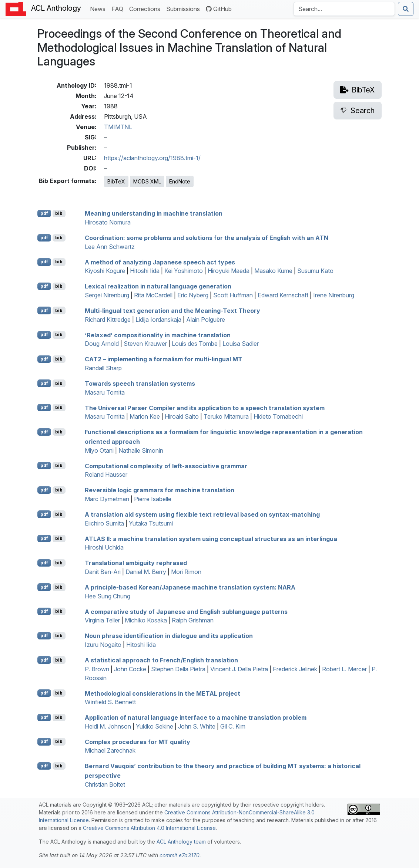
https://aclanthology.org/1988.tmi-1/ (152, 158)
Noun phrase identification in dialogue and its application (169, 636)
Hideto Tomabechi (278, 416)
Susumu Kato (315, 271)
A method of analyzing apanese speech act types (160, 262)
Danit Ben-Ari (103, 572)
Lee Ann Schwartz (110, 247)
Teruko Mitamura (226, 416)
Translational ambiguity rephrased (136, 563)
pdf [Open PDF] (44, 213)
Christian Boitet (105, 784)
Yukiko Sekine (155, 726)
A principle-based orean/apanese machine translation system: (190, 587)
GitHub (219, 9)
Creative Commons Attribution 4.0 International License (149, 828)
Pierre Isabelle (153, 499)
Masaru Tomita (105, 392)
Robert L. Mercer (344, 669)
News (99, 8)
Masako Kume (273, 271)
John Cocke (130, 669)
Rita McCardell (153, 295)
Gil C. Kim (233, 726)
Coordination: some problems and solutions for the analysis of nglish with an (207, 238)
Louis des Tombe (195, 344)
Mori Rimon (186, 572)
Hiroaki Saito (182, 416)
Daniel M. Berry (146, 572)
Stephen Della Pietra (178, 669)
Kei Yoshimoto (184, 271)
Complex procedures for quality (138, 742)
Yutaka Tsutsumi (151, 523)
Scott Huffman (233, 295)
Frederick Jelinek (295, 669)
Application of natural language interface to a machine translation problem (196, 717)
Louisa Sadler (241, 344)
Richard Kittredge (108, 320)
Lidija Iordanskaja (158, 320)
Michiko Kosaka (146, 620)
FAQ (119, 8)
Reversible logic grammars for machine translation (160, 490)
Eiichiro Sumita (104, 523)
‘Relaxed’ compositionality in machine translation (158, 335)
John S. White (197, 726)
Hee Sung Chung (108, 596)
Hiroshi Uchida (104, 547)
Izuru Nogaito (103, 645)
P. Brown (97, 669)
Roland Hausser (106, 474)
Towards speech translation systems (140, 384)
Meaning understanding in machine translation (154, 213)
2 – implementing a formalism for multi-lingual (164, 359)
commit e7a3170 (180, 855)
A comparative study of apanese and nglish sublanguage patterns (186, 611)
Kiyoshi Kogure (105, 271)
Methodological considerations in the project (162, 693)
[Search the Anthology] (344, 9)
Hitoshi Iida (145, 271)
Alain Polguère (206, 320)
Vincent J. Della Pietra (239, 669)
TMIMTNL (118, 127)
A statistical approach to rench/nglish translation (161, 660)
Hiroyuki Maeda (229, 271)
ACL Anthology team (181, 842)
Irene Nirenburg (334, 295)
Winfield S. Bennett (110, 702)
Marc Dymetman (107, 499)
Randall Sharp (103, 368)
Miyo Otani (99, 450)
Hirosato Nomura (108, 222)
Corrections (146, 8)
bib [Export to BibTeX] (59, 213)
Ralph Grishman (193, 620)
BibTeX (116, 181)
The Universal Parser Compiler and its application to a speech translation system (205, 408)
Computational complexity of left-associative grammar (166, 466)
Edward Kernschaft (283, 295)
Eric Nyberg (193, 295)
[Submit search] (406, 9)
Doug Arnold (102, 344)
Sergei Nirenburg (107, 295)
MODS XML (147, 181)
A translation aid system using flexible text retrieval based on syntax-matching (202, 514)
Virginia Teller (102, 620)
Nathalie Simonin (141, 450)
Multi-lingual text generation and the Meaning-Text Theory (172, 311)
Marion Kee (145, 416)
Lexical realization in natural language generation (158, 286)
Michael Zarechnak (110, 750)
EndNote (180, 181)
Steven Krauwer (145, 344)
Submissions (185, 8)
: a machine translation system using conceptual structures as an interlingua (211, 538)
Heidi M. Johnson (108, 726)
